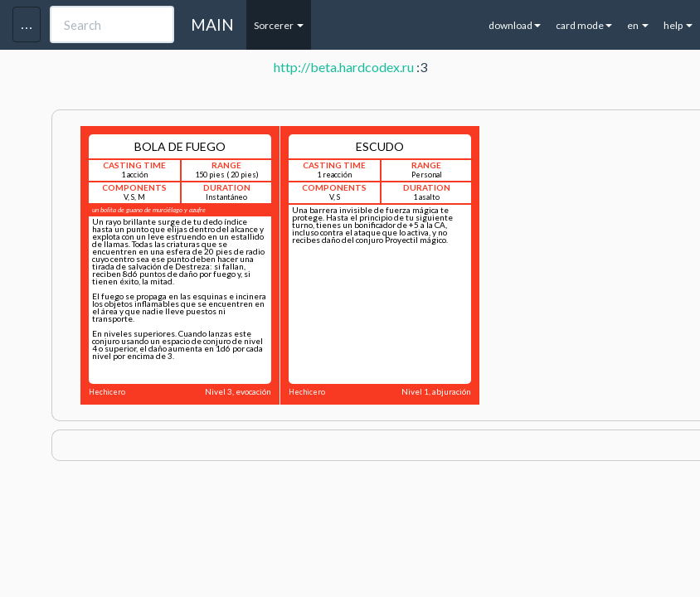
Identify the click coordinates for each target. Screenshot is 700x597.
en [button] (638, 25)
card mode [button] (584, 25)
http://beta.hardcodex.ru (344, 67)
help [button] (678, 25)
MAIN (212, 24)
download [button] (515, 25)
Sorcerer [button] (279, 25)
